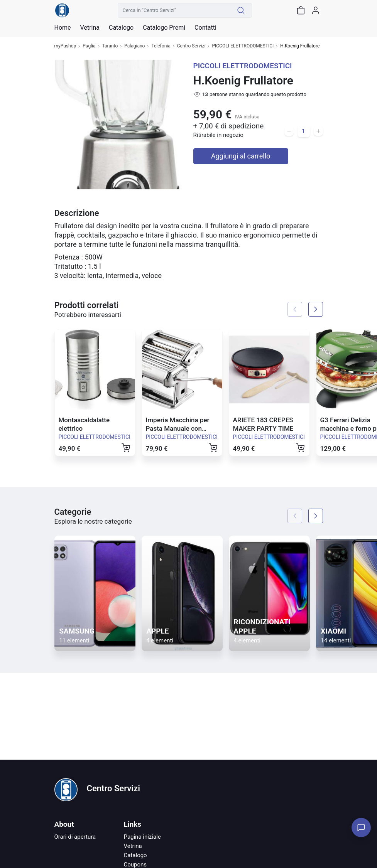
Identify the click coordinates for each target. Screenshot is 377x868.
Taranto (110, 46)
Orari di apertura (75, 837)
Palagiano (134, 46)
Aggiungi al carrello (241, 156)
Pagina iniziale (142, 837)
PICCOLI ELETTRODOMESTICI (243, 46)
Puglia (89, 46)
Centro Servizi (191, 46)
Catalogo (121, 28)
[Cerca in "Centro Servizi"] (174, 10)
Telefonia (161, 46)
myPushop (65, 46)
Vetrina (133, 846)
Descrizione (77, 213)
